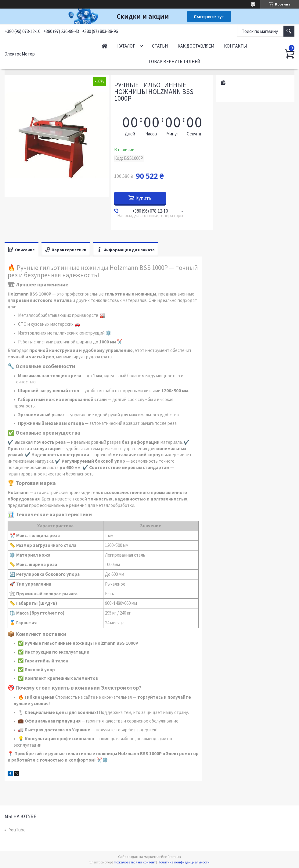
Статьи (160, 46)
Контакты (235, 46)
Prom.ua (174, 857)
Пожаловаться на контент (135, 862)
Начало (104, 46)
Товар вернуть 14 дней (174, 61)
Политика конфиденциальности (184, 862)
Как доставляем (196, 46)
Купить (144, 198)
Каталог (126, 46)
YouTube (17, 830)
